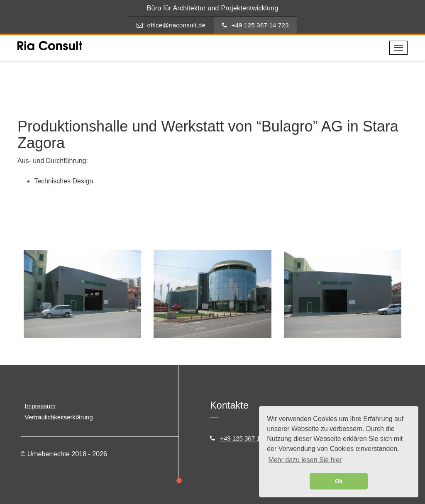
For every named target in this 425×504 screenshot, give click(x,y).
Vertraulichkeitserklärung (59, 417)
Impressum (40, 406)
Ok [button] (338, 481)
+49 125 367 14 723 (255, 25)
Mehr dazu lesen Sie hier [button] (305, 460)
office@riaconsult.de (171, 25)
